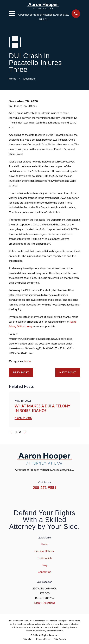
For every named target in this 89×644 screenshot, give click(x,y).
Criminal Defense (44, 551)
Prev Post (21, 372)
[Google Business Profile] (58, 498)
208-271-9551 (44, 487)
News (28, 361)
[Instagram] (40, 498)
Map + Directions (45, 603)
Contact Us (44, 572)
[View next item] (25, 432)
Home (45, 544)
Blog (45, 565)
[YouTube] (49, 498)
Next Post (68, 372)
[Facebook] (31, 498)
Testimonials (45, 558)
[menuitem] (28, 639)
